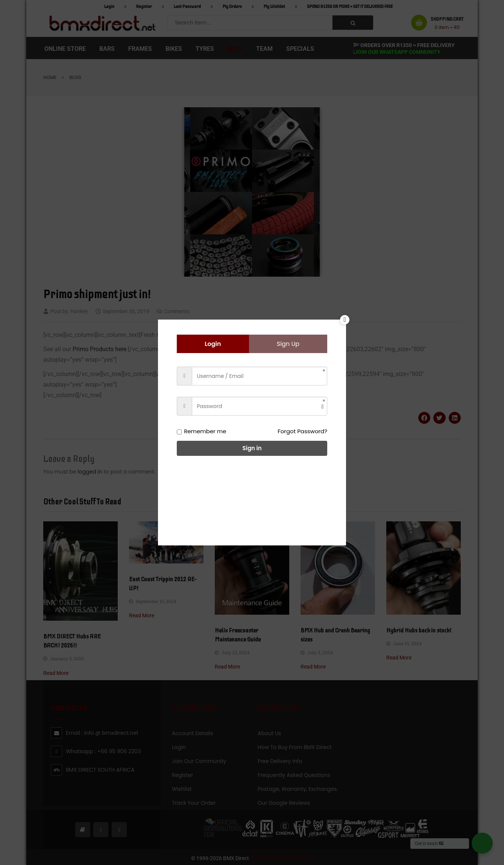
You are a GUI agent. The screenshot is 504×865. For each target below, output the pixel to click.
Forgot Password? (302, 431)
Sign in (252, 448)
